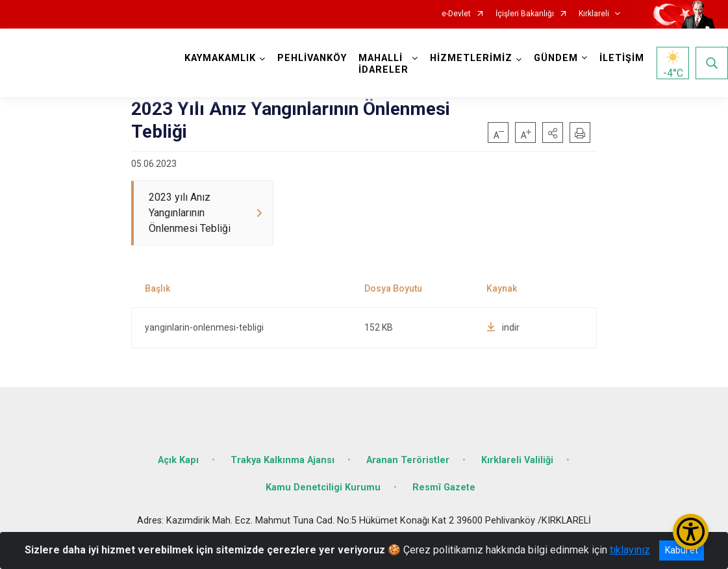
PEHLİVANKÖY (312, 58)
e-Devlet (456, 14)
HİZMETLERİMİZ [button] (471, 58)
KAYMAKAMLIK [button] (220, 58)
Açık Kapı (178, 460)
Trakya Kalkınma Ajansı (282, 460)
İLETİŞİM (622, 58)
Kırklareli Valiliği (517, 460)
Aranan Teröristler (408, 460)
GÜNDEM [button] (556, 58)
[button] (553, 133)
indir (503, 327)
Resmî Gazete (444, 487)
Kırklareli (594, 14)
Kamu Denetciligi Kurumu (323, 487)
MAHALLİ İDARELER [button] (383, 64)
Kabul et (682, 550)
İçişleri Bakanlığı (525, 14)
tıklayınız (630, 550)
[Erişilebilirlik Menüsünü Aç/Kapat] (691, 532)
